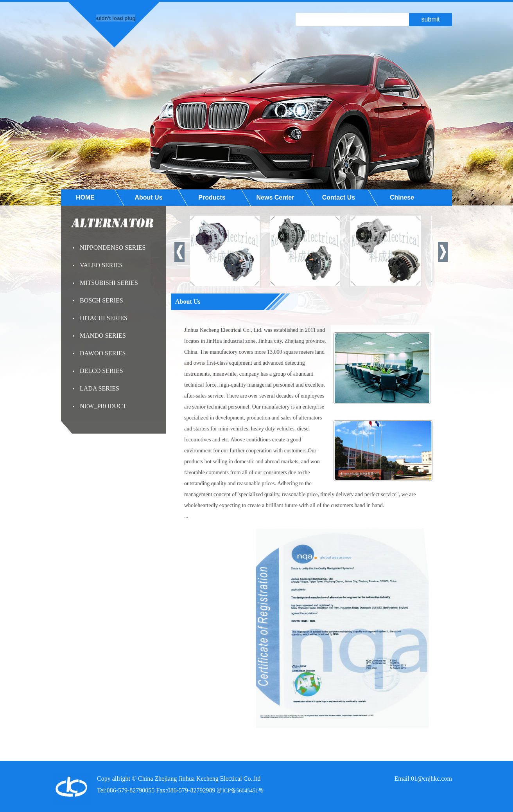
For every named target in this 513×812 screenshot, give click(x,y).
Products (212, 197)
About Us (148, 197)
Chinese (402, 197)
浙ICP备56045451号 (240, 791)
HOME (85, 197)
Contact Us (339, 197)
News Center (275, 197)
